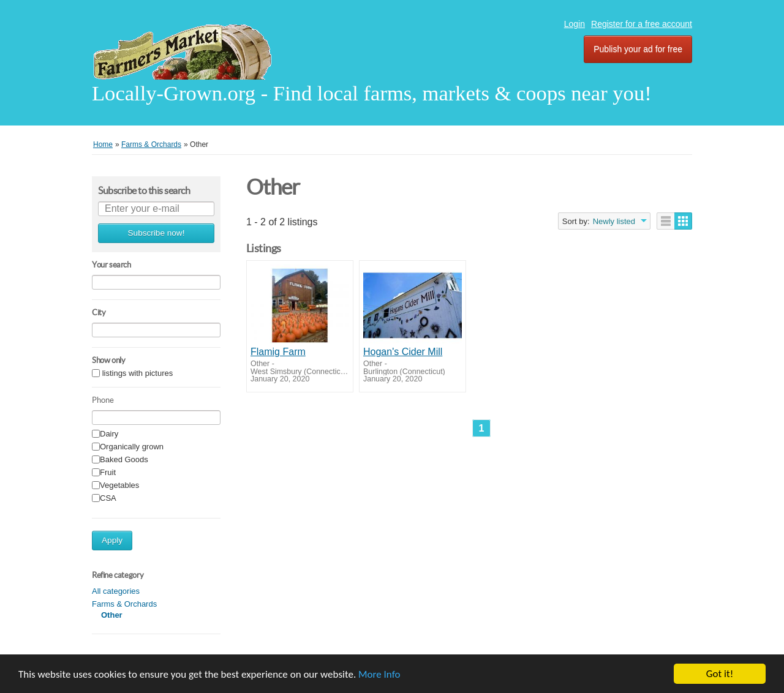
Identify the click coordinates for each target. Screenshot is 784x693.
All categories (116, 591)
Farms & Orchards (124, 604)
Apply (112, 540)
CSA (108, 499)
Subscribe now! (156, 233)
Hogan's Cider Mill (403, 352)
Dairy (109, 434)
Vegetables (119, 486)
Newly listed (614, 221)
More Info (379, 674)
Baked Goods (124, 460)
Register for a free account (642, 24)
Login (575, 24)
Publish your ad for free (638, 49)
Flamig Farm (278, 352)
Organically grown (132, 447)
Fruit (108, 473)
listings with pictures (138, 374)
